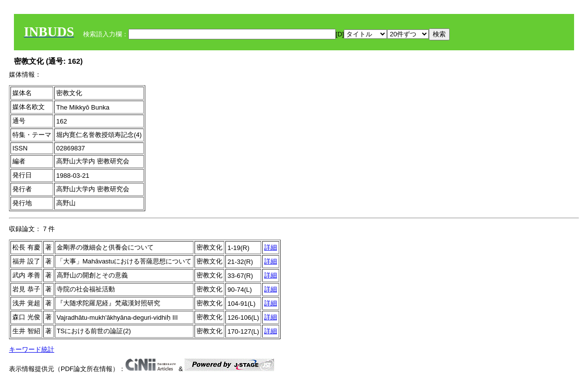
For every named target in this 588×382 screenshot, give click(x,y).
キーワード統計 (32, 349)
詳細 (271, 247)
